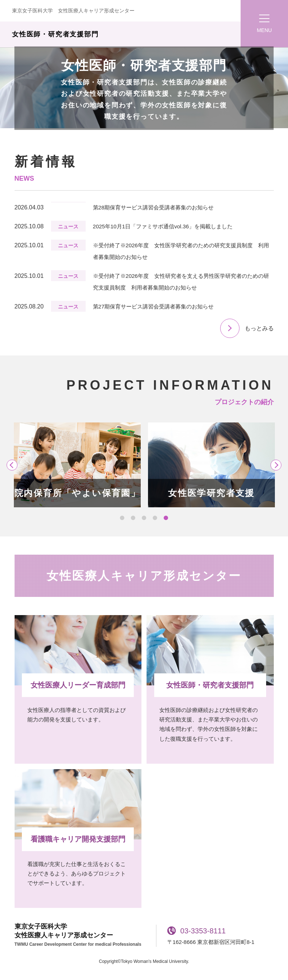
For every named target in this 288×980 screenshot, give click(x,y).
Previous (12, 465)
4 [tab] (155, 518)
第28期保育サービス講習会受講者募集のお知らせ (153, 207)
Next (276, 465)
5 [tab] (166, 518)
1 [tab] (122, 518)
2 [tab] (133, 518)
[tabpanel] (77, 465)
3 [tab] (144, 518)
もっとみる (259, 328)
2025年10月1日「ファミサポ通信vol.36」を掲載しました (163, 226)
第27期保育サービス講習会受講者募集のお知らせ (153, 306)
